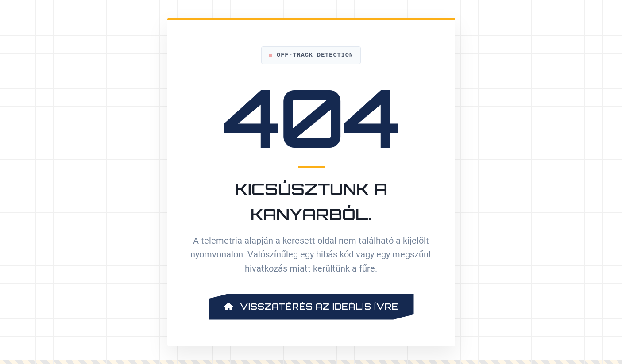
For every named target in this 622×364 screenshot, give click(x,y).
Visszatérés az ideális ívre (311, 307)
